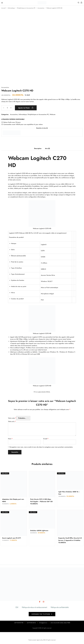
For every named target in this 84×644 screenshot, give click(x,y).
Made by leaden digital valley (36, 640)
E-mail (46, 439)
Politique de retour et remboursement (35, 607)
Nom (10, 439)
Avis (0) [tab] (47, 148)
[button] (42, 614)
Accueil (3, 8)
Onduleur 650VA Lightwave (39, 531)
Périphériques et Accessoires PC (26, 8)
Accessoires (41, 8)
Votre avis (12, 421)
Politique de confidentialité (60, 607)
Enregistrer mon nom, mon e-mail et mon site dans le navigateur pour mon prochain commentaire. (41, 447)
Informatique (11, 8)
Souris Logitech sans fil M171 (12, 538)
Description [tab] (38, 148)
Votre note (12, 418)
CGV (17, 607)
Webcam (53, 114)
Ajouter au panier (26, 108)
